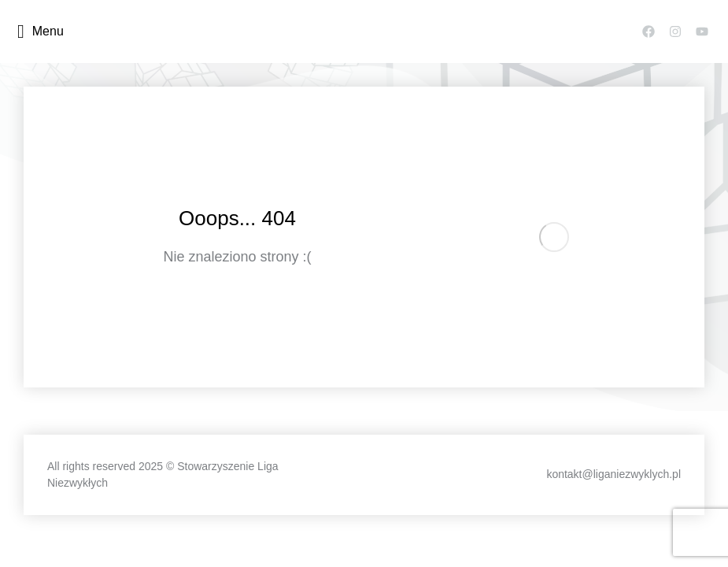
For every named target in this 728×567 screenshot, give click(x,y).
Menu (41, 31)
